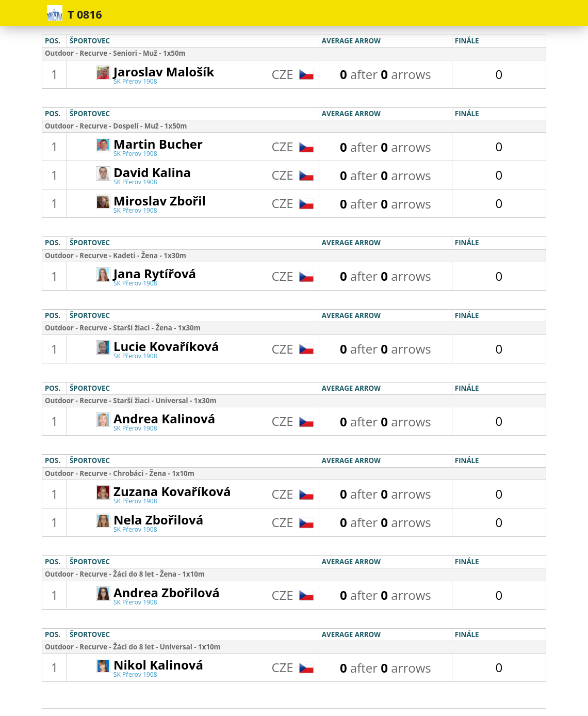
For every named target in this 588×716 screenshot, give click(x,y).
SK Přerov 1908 (135, 81)
